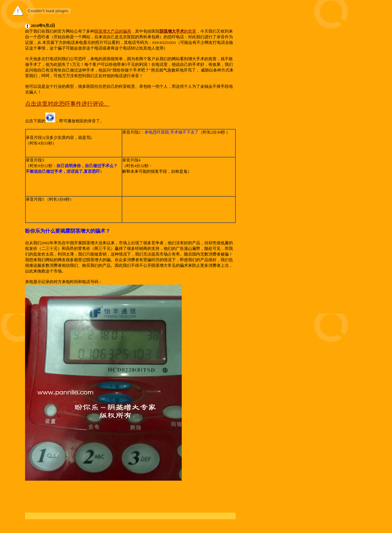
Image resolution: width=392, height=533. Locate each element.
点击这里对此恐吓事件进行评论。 (67, 104)
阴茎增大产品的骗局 (113, 31)
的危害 (190, 31)
